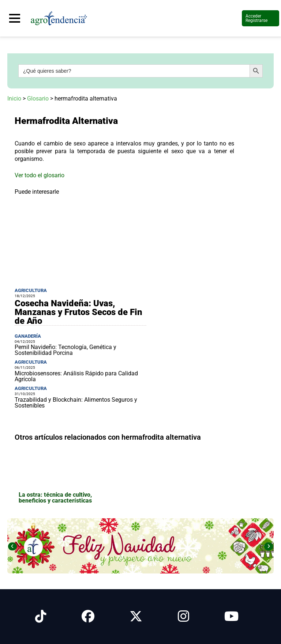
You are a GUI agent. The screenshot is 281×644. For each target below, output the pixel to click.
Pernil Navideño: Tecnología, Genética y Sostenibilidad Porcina (65, 350)
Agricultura (31, 290)
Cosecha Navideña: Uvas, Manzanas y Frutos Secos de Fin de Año (78, 312)
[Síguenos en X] (136, 617)
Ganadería (28, 336)
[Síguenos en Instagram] (183, 617)
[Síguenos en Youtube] (231, 617)
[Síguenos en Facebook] (88, 617)
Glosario (38, 99)
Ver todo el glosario (40, 175)
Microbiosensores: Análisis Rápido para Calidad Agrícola (76, 376)
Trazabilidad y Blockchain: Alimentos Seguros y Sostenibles (76, 403)
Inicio (14, 99)
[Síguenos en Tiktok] (41, 617)
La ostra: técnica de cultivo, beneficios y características (55, 498)
